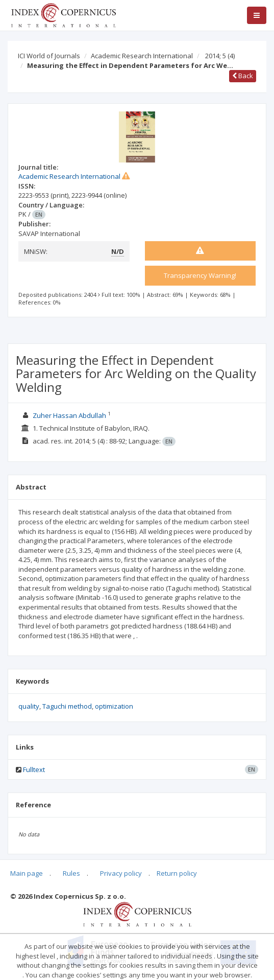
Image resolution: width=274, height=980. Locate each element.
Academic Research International (142, 56)
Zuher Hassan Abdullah (69, 415)
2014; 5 (220, 56)
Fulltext (34, 769)
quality (29, 706)
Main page (27, 873)
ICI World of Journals (49, 56)
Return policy (177, 873)
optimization (114, 706)
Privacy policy (121, 873)
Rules (71, 873)
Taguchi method (67, 706)
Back (243, 76)
